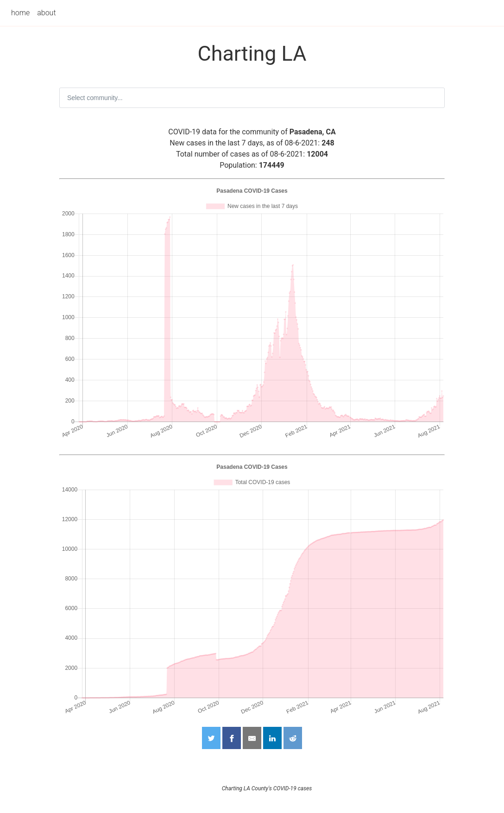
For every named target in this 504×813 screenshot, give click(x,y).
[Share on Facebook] (232, 738)
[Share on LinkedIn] (272, 738)
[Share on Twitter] (211, 738)
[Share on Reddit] (293, 738)
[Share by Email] (252, 738)
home (20, 13)
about (46, 13)
